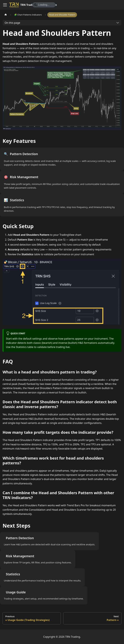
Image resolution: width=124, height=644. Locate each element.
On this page (12, 23)
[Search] (44, 5)
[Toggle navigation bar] (5, 5)
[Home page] (6, 15)
